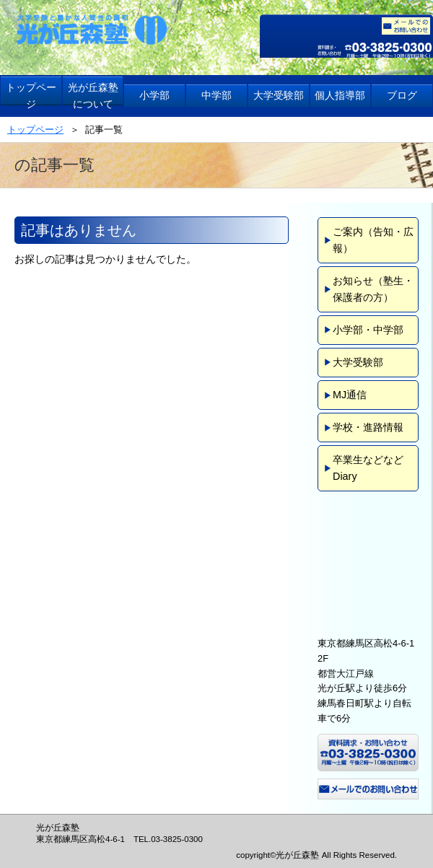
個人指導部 (340, 95)
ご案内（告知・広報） (373, 240)
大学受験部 (279, 95)
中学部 (216, 95)
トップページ (31, 96)
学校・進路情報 (368, 427)
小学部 (154, 95)
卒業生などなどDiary (368, 468)
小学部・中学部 (368, 330)
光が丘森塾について (93, 96)
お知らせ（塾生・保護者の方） (373, 289)
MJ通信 (350, 395)
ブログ (402, 95)
